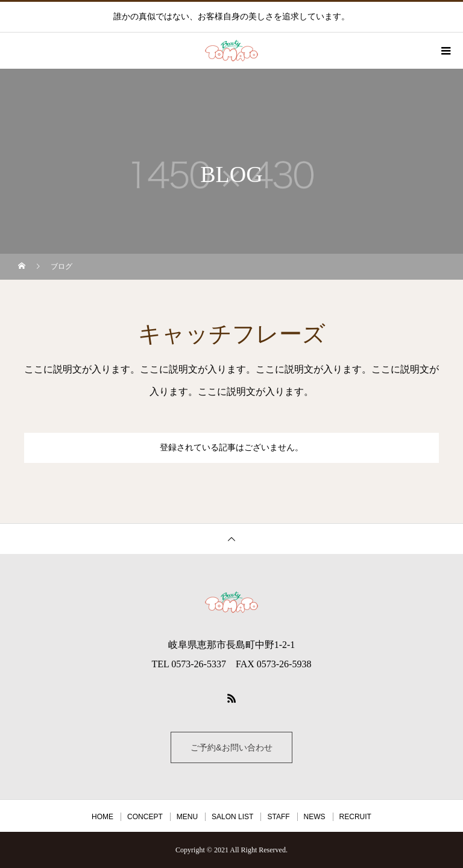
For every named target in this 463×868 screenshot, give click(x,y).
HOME (102, 817)
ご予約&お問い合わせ (231, 747)
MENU (187, 817)
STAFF (278, 817)
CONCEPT (145, 817)
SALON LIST (232, 817)
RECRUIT (355, 817)
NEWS (315, 817)
